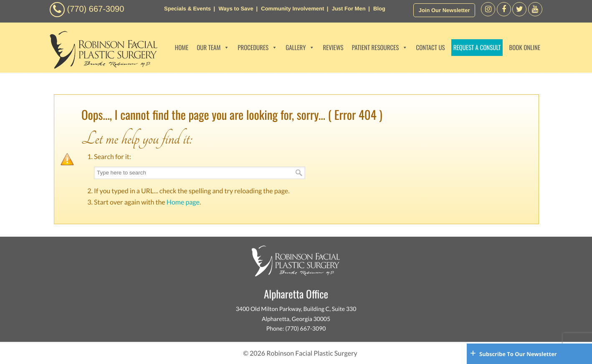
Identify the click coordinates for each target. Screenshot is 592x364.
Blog (379, 9)
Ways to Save (236, 9)
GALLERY (300, 48)
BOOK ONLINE (525, 48)
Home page (183, 202)
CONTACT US (430, 48)
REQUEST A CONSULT (477, 48)
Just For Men (349, 9)
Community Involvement (292, 9)
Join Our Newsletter (444, 10)
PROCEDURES (257, 48)
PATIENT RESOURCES (380, 48)
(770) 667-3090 (96, 9)
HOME (182, 48)
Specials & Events (187, 9)
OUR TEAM (213, 48)
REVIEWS (333, 48)
